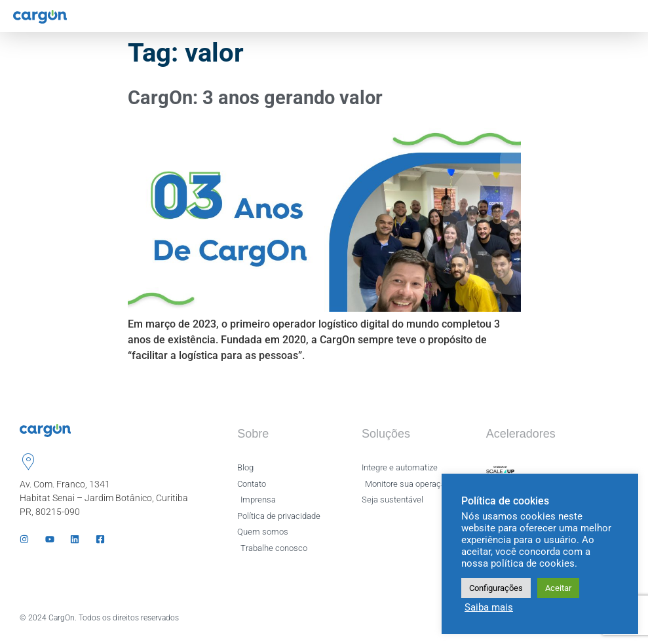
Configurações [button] (496, 588)
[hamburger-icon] (627, 16)
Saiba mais (489, 607)
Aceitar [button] (558, 588)
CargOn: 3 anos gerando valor (255, 98)
